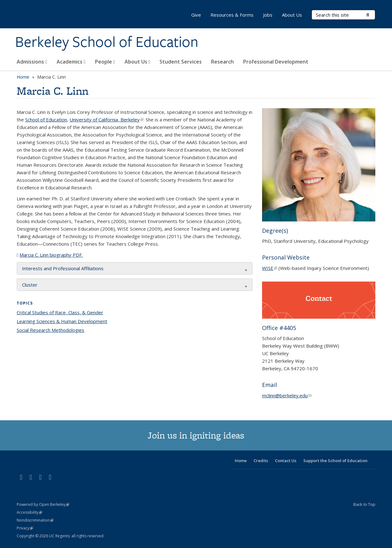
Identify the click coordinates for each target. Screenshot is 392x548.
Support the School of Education (335, 461)
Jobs (268, 15)
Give (196, 15)
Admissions (32, 62)
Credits (261, 461)
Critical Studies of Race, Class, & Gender (60, 312)
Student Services (181, 62)
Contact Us (286, 461)
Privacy (25, 528)
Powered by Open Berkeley (43, 504)
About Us (137, 62)
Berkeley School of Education (107, 42)
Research (222, 62)
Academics (71, 62)
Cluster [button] (30, 285)
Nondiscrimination (35, 520)
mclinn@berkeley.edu (287, 395)
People (105, 62)
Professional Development (276, 62)
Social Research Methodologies (50, 330)
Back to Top (364, 504)
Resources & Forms (232, 15)
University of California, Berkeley (106, 120)
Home (23, 77)
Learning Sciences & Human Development (62, 321)
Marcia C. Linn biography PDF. (51, 255)
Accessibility (29, 512)
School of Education (46, 120)
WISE (270, 268)
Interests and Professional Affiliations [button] (63, 268)
